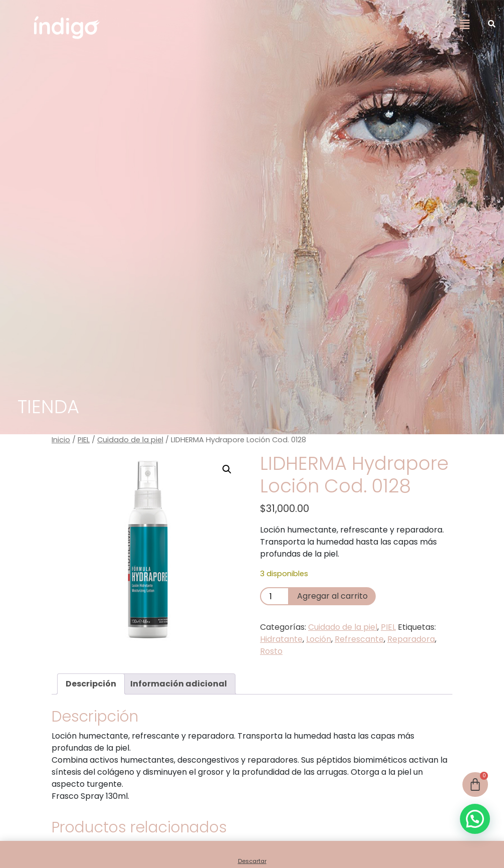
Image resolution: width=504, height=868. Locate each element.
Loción (319, 639)
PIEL (84, 440)
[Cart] (475, 785)
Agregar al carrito (332, 596)
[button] (464, 25)
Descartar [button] (252, 861)
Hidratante (281, 639)
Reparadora (411, 639)
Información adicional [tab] (179, 684)
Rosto (271, 651)
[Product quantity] (275, 596)
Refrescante (359, 639)
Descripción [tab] (91, 684)
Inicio (61, 440)
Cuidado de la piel (130, 440)
